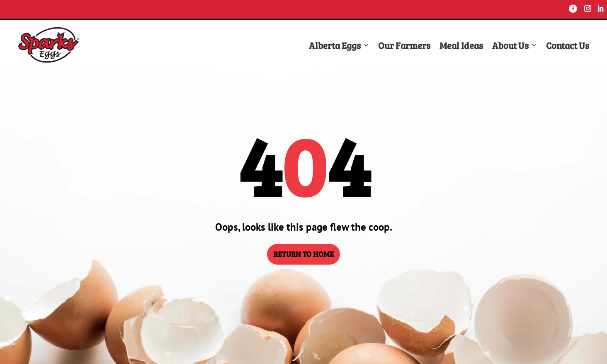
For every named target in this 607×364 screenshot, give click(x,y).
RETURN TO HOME (303, 254)
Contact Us (568, 45)
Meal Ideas (461, 45)
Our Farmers (404, 45)
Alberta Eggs (335, 45)
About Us (510, 45)
